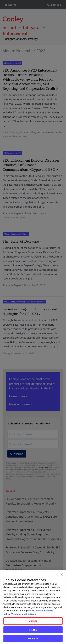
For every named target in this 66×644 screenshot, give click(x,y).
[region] (33, 607)
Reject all (33, 630)
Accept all (33, 639)
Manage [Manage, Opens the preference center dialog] (33, 621)
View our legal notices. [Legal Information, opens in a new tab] (24, 614)
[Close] (62, 575)
